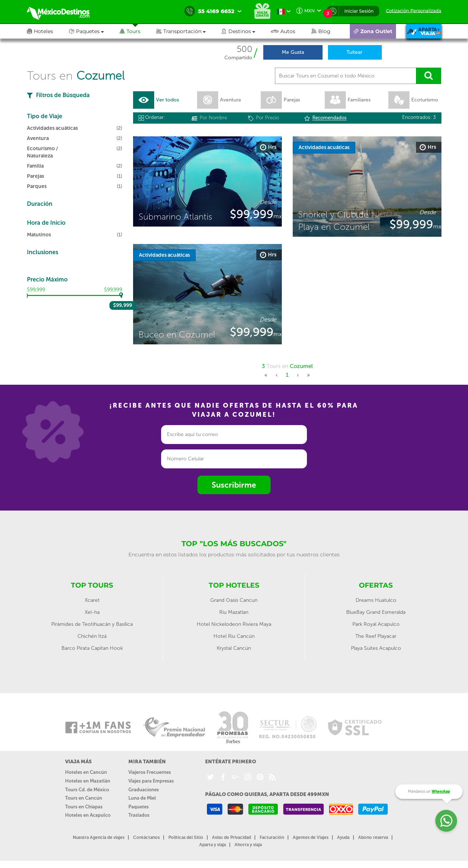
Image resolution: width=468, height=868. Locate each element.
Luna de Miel (142, 798)
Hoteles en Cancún (86, 773)
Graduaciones (144, 790)
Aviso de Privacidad (231, 837)
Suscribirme (234, 485)
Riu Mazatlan (234, 613)
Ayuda (343, 837)
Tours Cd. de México (87, 790)
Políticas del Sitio (186, 837)
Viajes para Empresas (151, 781)
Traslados (139, 815)
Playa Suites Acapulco (376, 649)
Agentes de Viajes (311, 837)
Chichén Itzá (92, 637)
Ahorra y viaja (248, 845)
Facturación (272, 837)
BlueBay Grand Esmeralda (376, 613)
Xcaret (92, 601)
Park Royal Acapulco (376, 625)
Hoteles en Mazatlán (88, 781)
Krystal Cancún (234, 649)
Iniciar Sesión (359, 11)
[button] (189, 31)
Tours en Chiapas (84, 807)
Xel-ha (92, 613)
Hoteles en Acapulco (88, 815)
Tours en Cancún (84, 798)
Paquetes (139, 807)
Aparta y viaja (213, 845)
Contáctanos (146, 837)
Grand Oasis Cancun (234, 601)
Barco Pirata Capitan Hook (92, 649)
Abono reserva (373, 837)
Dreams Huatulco (376, 601)
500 (245, 49)
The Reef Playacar (376, 637)
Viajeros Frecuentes (150, 773)
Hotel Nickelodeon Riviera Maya (234, 625)
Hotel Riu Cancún (234, 637)
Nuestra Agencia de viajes (99, 837)
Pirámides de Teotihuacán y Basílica (92, 625)
